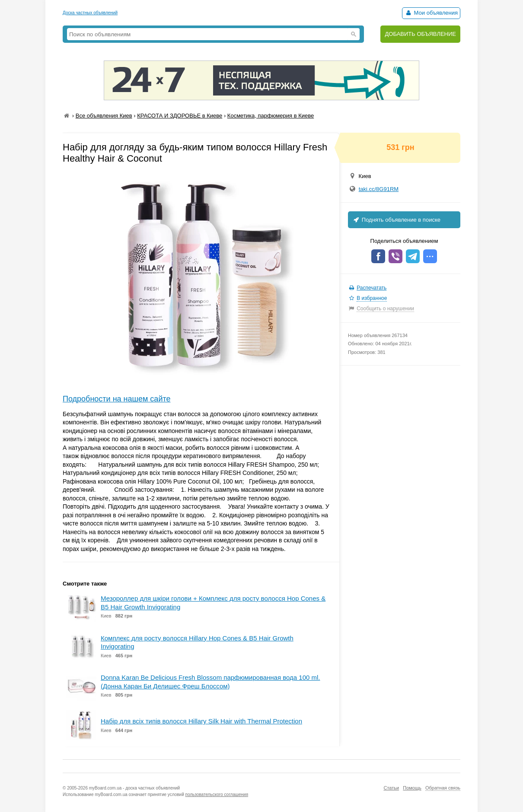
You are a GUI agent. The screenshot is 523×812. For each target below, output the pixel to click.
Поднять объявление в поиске (396, 220)
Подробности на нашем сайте (117, 399)
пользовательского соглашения (217, 794)
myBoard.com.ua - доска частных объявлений (134, 788)
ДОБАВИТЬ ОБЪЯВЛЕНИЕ (420, 34)
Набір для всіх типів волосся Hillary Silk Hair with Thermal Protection (201, 721)
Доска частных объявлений (90, 13)
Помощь (412, 788)
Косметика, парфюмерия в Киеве (271, 116)
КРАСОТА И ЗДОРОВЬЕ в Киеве (180, 116)
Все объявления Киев (104, 116)
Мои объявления (431, 13)
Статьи (391, 788)
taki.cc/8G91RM (379, 189)
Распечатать (372, 288)
